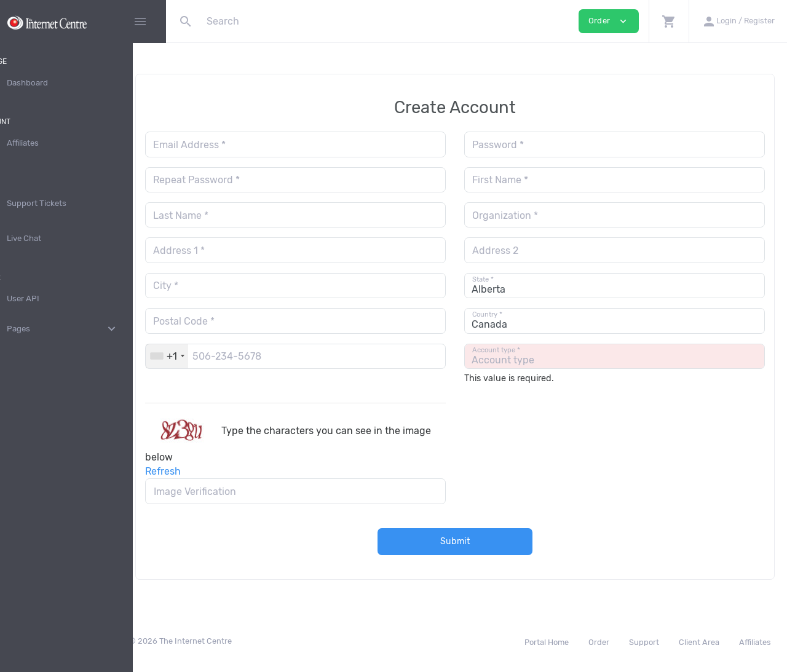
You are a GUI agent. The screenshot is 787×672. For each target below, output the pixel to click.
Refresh (206, 471)
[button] (669, 21)
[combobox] (210, 356)
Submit (477, 541)
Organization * (527, 215)
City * (209, 286)
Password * (520, 145)
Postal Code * (227, 321)
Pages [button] (83, 329)
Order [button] (609, 21)
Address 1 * (222, 251)
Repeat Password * (239, 180)
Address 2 (517, 251)
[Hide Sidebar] (140, 22)
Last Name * (224, 215)
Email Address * (232, 145)
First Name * (522, 180)
